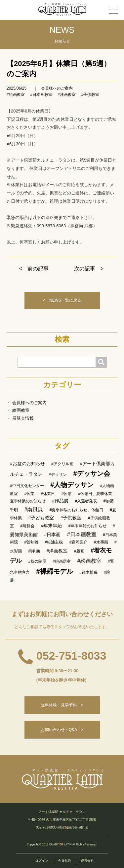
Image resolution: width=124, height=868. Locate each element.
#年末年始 (52, 526)
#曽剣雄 (31, 542)
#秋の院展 (37, 561)
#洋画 (34, 551)
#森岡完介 (79, 542)
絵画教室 (21, 410)
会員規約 (64, 861)
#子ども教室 (41, 518)
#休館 (67, 494)
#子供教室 (90, 95)
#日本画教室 (41, 95)
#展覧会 (27, 526)
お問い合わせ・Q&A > (62, 730)
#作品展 (60, 501)
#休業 (29, 494)
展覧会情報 (23, 418)
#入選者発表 (86, 501)
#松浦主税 (54, 542)
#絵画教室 (16, 95)
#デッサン (58, 474)
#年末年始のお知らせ (87, 526)
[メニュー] (113, 10)
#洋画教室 (67, 95)
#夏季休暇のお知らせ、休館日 (77, 510)
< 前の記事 (34, 269)
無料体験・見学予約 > (62, 705)
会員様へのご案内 (57, 88)
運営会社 (87, 861)
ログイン (42, 861)
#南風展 (34, 509)
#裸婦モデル (54, 571)
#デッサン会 (92, 473)
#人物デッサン (72, 485)
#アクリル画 (62, 464)
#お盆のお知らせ (27, 464)
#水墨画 (101, 542)
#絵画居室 (62, 561)
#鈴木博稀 (88, 572)
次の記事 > (89, 269)
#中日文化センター (27, 486)
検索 (62, 339)
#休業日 (48, 494)
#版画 (79, 551)
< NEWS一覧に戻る (62, 300)
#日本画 (52, 535)
